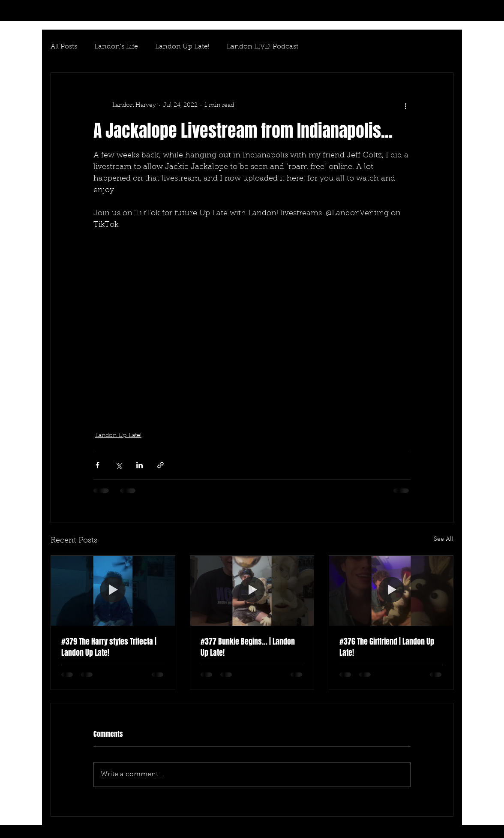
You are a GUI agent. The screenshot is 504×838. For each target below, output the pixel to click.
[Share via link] (160, 465)
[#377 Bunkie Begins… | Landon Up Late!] (252, 591)
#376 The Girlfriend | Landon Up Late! (387, 647)
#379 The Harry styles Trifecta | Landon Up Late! (109, 647)
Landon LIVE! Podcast (262, 47)
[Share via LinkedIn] (139, 465)
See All (444, 540)
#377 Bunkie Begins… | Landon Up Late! (248, 647)
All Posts (64, 47)
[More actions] (405, 106)
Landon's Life (116, 47)
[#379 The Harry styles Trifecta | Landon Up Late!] (113, 591)
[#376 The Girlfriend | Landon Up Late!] (391, 591)
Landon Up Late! (182, 47)
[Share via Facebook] (97, 465)
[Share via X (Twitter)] (118, 465)
